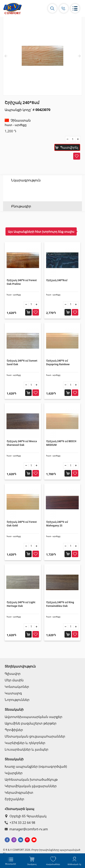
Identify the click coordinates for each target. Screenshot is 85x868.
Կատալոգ (13, 693)
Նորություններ (17, 700)
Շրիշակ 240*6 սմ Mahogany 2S (57, 524)
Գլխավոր (13, 674)
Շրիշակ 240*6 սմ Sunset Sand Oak (22, 362)
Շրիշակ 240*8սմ (57, 280)
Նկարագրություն (26, 180)
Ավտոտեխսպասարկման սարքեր (33, 717)
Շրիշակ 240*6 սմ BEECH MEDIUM (61, 443)
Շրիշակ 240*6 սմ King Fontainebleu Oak (60, 604)
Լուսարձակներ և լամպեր (26, 749)
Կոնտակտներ (17, 687)
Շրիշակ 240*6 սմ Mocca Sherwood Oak (22, 443)
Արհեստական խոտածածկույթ (31, 779)
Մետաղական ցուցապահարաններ (35, 736)
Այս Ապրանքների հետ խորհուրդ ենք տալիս (41, 232)
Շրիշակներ (14, 799)
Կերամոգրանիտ (19, 792)
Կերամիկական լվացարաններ (31, 786)
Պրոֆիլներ (14, 730)
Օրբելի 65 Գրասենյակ (26, 816)
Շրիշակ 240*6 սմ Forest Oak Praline (22, 282)
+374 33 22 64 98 (20, 823)
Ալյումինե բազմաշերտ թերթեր (31, 723)
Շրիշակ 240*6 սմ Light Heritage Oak (21, 604)
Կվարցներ (14, 773)
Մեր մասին (14, 680)
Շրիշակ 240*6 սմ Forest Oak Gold (22, 524)
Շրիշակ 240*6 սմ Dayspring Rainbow (58, 362)
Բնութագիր (21, 190)
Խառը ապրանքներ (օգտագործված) (36, 766)
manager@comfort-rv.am (26, 829)
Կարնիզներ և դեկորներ (25, 743)
